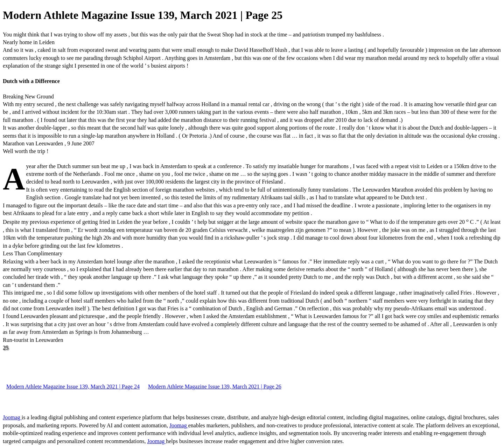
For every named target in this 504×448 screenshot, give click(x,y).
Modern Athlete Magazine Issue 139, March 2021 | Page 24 (73, 387)
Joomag (12, 417)
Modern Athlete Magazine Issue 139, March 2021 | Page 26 (215, 387)
